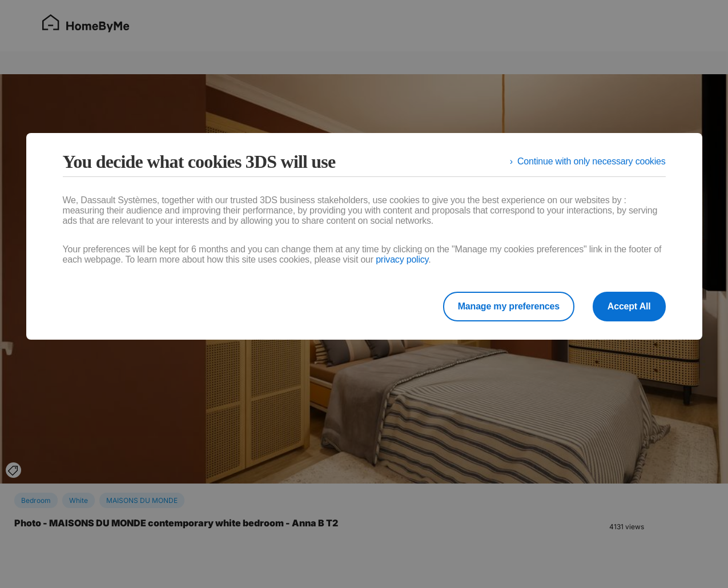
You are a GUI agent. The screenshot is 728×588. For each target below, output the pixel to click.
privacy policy (402, 259)
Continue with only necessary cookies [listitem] (592, 161)
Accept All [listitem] (629, 306)
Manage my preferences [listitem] (509, 306)
